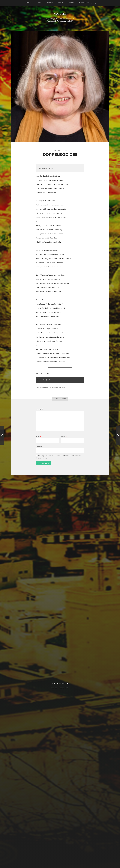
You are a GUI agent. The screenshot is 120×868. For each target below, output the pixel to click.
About (38, 3)
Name (38, 437)
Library (61, 3)
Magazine (49, 3)
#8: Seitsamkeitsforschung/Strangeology (51, 387)
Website (39, 446)
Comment (39, 409)
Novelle (60, 14)
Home (28, 3)
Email (64, 437)
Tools (72, 3)
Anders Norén (64, 520)
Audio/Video (84, 3)
